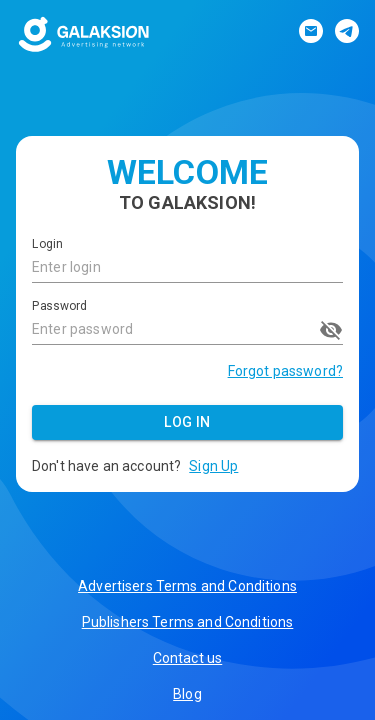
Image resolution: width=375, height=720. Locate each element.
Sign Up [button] (213, 466)
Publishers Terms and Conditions (188, 622)
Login (47, 245)
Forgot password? (285, 371)
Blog (187, 694)
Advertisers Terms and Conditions (187, 586)
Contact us (188, 658)
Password (59, 306)
